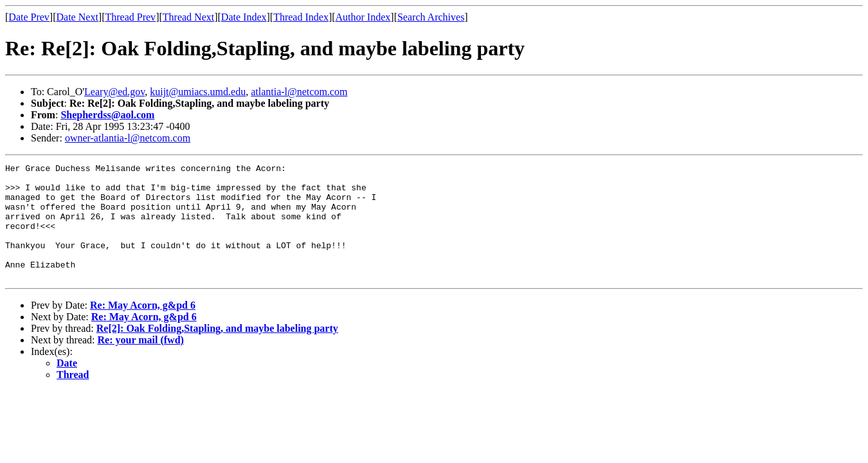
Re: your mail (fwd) (141, 363)
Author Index (363, 17)
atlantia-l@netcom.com (299, 92)
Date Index (244, 17)
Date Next (77, 17)
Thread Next (188, 17)
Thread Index (301, 17)
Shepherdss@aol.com (107, 115)
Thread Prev (130, 17)
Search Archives (431, 17)
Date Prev (29, 17)
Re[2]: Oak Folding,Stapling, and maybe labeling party (217, 351)
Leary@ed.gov (114, 92)
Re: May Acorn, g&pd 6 (143, 328)
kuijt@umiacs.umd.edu (198, 92)
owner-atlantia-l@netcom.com (128, 138)
